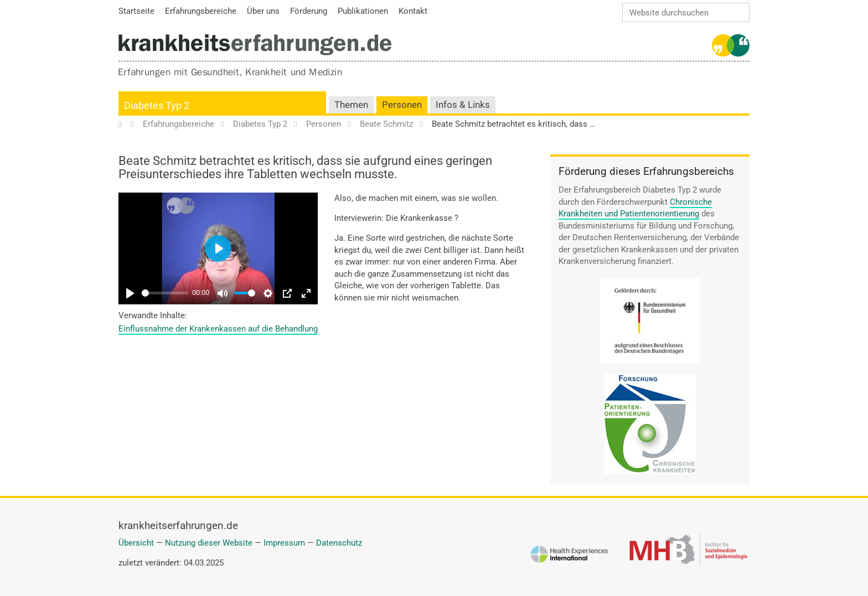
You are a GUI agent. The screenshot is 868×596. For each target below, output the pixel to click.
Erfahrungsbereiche (179, 125)
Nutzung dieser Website (209, 543)
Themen (351, 105)
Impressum (284, 543)
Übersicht (136, 543)
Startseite (125, 125)
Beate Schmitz (386, 125)
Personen (402, 105)
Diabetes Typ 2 (157, 105)
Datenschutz (339, 543)
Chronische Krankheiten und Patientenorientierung (635, 208)
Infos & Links (463, 105)
